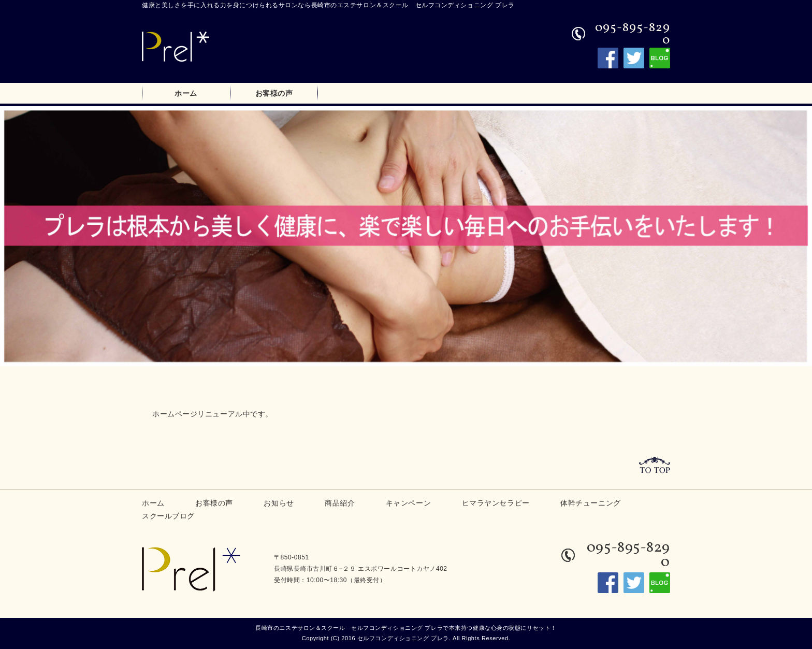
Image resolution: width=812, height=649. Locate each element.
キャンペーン (408, 503)
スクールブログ (168, 516)
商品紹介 (340, 503)
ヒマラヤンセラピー (496, 503)
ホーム (186, 93)
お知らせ (279, 503)
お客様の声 (274, 93)
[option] (406, 236)
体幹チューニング (590, 503)
